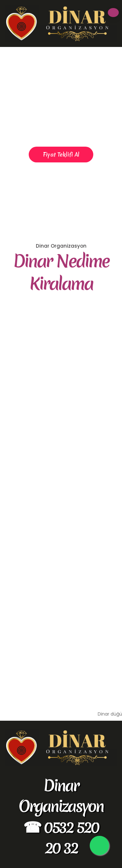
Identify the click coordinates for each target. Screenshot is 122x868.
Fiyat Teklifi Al (61, 155)
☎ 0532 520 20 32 (61, 837)
